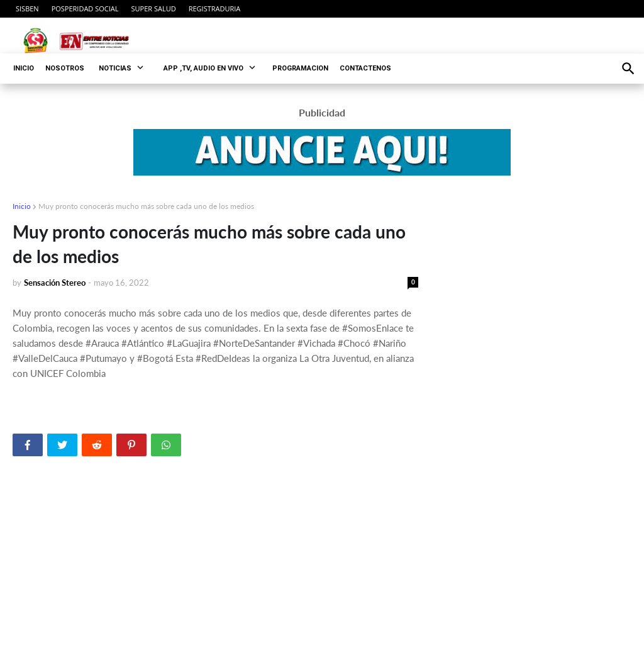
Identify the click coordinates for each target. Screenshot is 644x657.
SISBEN (27, 8)
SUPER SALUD (154, 8)
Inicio (22, 206)
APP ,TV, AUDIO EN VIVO (203, 68)
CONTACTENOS (365, 68)
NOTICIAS (115, 68)
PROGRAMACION (300, 68)
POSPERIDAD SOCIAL (85, 8)
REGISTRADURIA (215, 8)
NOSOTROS (65, 68)
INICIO (24, 68)
